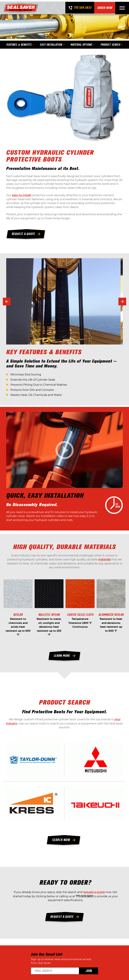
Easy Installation (51, 43)
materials (104, 563)
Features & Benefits (19, 43)
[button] (7, 302)
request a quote (94, 906)
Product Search (111, 43)
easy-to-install (22, 195)
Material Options (82, 43)
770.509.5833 (82, 6)
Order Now (105, 6)
